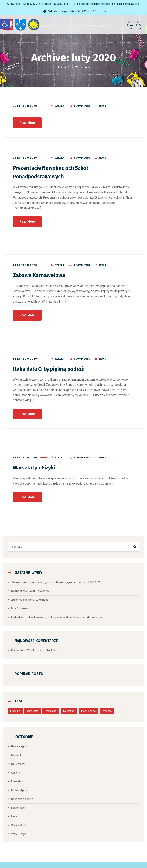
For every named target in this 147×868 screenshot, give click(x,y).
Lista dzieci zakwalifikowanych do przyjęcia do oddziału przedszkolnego (57, 612)
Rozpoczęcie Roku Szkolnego (30, 586)
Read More (27, 118)
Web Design (19, 829)
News (102, 102)
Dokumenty (18, 759)
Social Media (19, 820)
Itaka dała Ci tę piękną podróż (53, 364)
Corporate (33, 706)
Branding (15, 706)
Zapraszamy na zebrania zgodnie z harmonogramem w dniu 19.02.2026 (56, 577)
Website (107, 706)
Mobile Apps (88, 706)
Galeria (16, 767)
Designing (51, 706)
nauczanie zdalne (22, 794)
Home (62, 67)
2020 (75, 67)
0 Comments (82, 102)
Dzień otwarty (20, 603)
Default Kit (50, 645)
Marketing (69, 706)
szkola (60, 102)
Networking (18, 802)
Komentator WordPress (26, 645)
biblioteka (17, 750)
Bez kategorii (19, 741)
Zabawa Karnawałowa (42, 270)
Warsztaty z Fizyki (36, 462)
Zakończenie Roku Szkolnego (30, 594)
